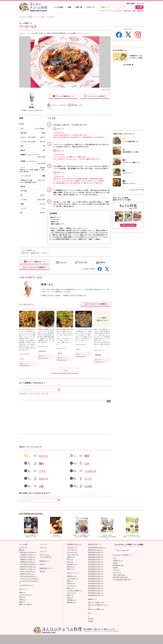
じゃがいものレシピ (73, 555)
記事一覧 (79, 7)
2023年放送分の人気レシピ (96, 591)
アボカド (113, 11)
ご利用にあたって (118, 560)
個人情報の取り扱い (118, 565)
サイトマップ (116, 570)
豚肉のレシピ (71, 569)
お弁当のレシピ (71, 583)
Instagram (91, 621)
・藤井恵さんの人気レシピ (27, 574)
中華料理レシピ (71, 600)
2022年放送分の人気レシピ (96, 588)
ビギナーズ (91, 7)
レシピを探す (59, 7)
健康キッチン (106, 7)
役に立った (24, 364)
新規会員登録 (131, 3)
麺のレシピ (70, 581)
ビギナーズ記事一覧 (45, 557)
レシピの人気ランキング (26, 585)
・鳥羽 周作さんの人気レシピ (27, 567)
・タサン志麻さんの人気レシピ (28, 564)
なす (87, 464)
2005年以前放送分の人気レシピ (97, 548)
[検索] (128, 551)
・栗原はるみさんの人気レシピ (28, 552)
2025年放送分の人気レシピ (96, 595)
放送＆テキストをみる (128, 225)
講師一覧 (22, 550)
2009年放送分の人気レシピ (96, 557)
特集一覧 (42, 571)
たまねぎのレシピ (72, 548)
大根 (41, 486)
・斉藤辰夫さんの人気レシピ (27, 559)
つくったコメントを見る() (95, 96)
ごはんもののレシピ (73, 579)
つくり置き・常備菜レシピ (74, 591)
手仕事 (46, 394)
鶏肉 (41, 464)
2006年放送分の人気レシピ (96, 550)
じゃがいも (91, 471)
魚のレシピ (70, 562)
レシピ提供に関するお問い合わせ (122, 580)
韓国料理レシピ (71, 602)
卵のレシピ (70, 559)
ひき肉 (88, 486)
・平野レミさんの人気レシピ (27, 571)
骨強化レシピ (23, 600)
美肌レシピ (22, 597)
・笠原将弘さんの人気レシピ (27, 562)
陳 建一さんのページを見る (51, 295)
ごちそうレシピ (71, 586)
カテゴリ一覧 (23, 548)
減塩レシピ (22, 592)
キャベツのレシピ (72, 550)
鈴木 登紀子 (37, 394)
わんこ (78, 349)
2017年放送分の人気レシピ (96, 576)
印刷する (102, 262)
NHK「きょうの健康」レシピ (96, 609)
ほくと (22, 359)
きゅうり (44, 479)
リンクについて (117, 572)
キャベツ (44, 456)
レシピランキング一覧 (137, 190)
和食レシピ (70, 595)
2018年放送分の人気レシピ (96, 579)
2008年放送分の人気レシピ (96, 555)
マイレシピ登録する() (63, 96)
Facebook (91, 619)
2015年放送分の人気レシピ (96, 571)
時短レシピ (70, 588)
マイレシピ (140, 3)
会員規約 (115, 563)
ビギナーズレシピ (45, 555)
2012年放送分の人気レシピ (96, 564)
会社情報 (115, 568)
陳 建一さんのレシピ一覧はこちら (75, 295)
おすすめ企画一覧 (128, 65)
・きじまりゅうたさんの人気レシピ (29, 579)
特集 (70, 7)
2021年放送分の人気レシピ (96, 586)
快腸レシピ (22, 602)
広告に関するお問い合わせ (120, 577)
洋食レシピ (70, 598)
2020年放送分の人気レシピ (96, 583)
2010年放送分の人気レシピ (96, 559)
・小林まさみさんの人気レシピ (28, 576)
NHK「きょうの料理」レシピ (96, 602)
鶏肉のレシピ (71, 567)
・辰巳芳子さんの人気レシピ (27, 569)
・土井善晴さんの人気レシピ (27, 555)
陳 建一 (32, 107)
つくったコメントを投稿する (34, 267)
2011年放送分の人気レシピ (96, 562)
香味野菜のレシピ (72, 576)
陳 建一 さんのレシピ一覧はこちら (33, 110)
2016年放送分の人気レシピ (96, 574)
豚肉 (87, 456)
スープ (88, 479)
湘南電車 (98, 355)
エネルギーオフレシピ (25, 595)
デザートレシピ (71, 593)
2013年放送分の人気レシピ (96, 567)
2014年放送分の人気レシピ (96, 569)
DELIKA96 (42, 351)
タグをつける (83, 262)
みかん (60, 353)
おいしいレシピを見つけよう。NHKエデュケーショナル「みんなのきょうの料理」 (33, 7)
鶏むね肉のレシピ (72, 564)
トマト (42, 471)
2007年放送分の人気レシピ (96, 552)
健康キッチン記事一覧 (25, 604)
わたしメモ (63, 262)
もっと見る (65, 371)
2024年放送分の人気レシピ (96, 593)
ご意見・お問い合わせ (119, 575)
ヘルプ (115, 558)
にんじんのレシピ (72, 552)
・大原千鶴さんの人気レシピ (27, 557)
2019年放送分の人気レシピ (96, 581)
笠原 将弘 (119, 11)
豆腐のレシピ (71, 557)
